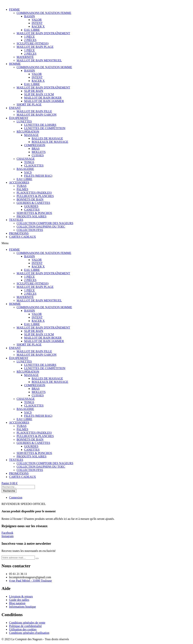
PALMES (22, 189)
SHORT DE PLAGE (29, 104)
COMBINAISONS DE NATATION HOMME (44, 67)
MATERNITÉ (25, 57)
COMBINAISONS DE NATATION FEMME (44, 13)
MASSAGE (31, 135)
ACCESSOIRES (19, 182)
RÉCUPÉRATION (28, 132)
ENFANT (15, 108)
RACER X (38, 26)
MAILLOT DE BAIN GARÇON (37, 115)
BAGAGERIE (25, 169)
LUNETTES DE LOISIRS (40, 125)
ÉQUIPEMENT (19, 118)
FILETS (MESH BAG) (38, 176)
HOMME (15, 64)
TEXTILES (16, 220)
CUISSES (38, 155)
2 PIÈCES (30, 40)
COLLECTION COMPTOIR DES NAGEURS (45, 223)
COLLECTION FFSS (30, 230)
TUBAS (21, 186)
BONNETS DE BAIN (30, 199)
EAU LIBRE (32, 30)
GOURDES (31, 206)
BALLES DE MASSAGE (47, 138)
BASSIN (29, 16)
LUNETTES (24, 121)
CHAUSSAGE (26, 159)
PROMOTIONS (19, 233)
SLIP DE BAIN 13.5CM (39, 94)
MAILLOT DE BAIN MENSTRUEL (39, 60)
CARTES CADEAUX (23, 237)
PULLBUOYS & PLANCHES (35, 196)
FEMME (14, 10)
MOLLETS (39, 152)
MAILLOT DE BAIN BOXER (43, 98)
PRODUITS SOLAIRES (32, 216)
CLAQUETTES (34, 166)
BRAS (36, 149)
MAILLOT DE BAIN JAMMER (44, 101)
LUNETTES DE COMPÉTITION (45, 128)
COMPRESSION (35, 145)
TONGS (29, 162)
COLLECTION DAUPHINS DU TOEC (41, 227)
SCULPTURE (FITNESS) (33, 43)
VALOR (37, 20)
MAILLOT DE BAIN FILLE (34, 111)
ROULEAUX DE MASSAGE (50, 142)
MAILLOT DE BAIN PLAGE (35, 47)
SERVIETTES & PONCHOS (34, 213)
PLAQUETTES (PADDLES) (34, 193)
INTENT (37, 23)
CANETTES (32, 210)
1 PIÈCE (29, 37)
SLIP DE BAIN (34, 91)
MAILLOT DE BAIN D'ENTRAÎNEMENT (43, 33)
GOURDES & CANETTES (33, 203)
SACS (28, 172)
